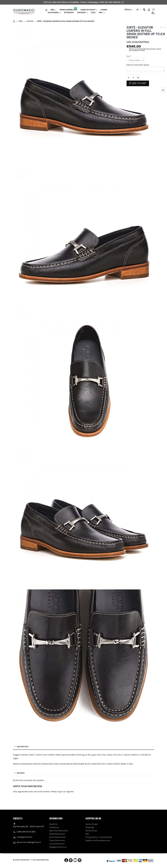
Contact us (54, 827)
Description (23, 747)
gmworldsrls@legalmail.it (29, 842)
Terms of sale (91, 824)
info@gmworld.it (25, 837)
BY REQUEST (69, 13)
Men (53, 10)
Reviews (21, 773)
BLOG (93, 13)
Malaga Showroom (58, 847)
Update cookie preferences (98, 840)
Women (104, 10)
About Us (53, 824)
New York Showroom (59, 831)
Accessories (53, 13)
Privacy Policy (92, 837)
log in (60, 791)
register (70, 791)
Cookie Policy (106, 837)
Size (129, 56)
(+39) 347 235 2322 (108, 2)
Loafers (30, 21)
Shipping (90, 827)
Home (14, 21)
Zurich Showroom (57, 837)
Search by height (88, 10)
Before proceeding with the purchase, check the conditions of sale (145, 50)
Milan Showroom (57, 834)
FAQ (87, 834)
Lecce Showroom (57, 844)
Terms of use (91, 831)
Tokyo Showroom (57, 840)
